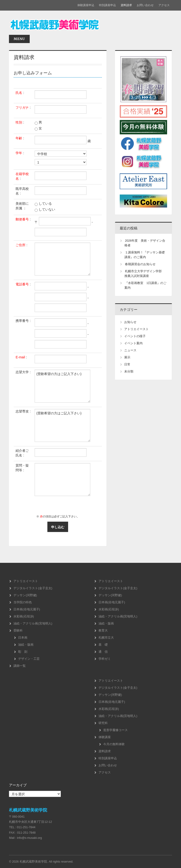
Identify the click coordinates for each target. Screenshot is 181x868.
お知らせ (130, 322)
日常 (127, 364)
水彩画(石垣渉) (24, 616)
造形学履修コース (115, 730)
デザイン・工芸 (29, 659)
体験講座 (105, 737)
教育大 (103, 631)
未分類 (129, 372)
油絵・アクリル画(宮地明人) (33, 624)
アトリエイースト (136, 329)
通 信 (103, 652)
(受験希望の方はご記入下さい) (62, 386)
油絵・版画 (26, 645)
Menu (19, 39)
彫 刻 (23, 652)
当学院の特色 (23, 602)
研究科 (103, 723)
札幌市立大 (106, 638)
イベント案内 (133, 343)
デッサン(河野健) (25, 595)
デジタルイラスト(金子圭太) (33, 588)
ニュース (130, 350)
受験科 (18, 631)
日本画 (23, 638)
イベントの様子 (135, 336)
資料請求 (126, 5)
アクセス (164, 5)
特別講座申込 (107, 5)
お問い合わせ (145, 5)
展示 (127, 357)
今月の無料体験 (114, 744)
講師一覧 (20, 666)
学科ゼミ (105, 659)
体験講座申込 (86, 5)
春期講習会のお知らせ (140, 264)
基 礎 (103, 645)
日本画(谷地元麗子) (27, 609)
